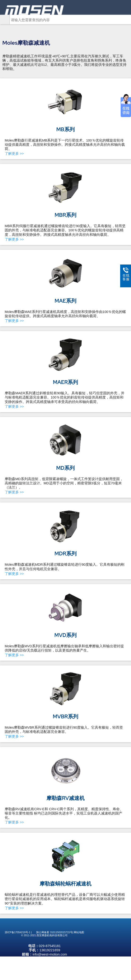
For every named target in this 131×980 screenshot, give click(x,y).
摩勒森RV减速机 (65, 798)
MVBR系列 (65, 717)
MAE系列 (65, 301)
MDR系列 (65, 554)
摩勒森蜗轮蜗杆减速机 (65, 884)
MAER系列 (66, 382)
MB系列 (65, 129)
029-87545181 (50, 969)
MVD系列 (65, 635)
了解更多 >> (14, 154)
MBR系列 (65, 215)
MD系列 (66, 468)
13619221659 (50, 974)
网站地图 (79, 942)
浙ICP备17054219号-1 (18, 942)
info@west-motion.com (50, 978)
